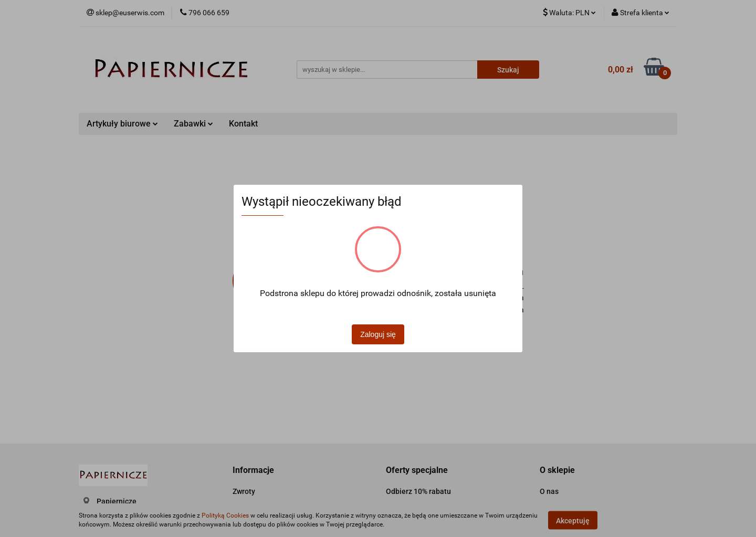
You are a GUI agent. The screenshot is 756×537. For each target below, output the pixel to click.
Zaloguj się (378, 334)
